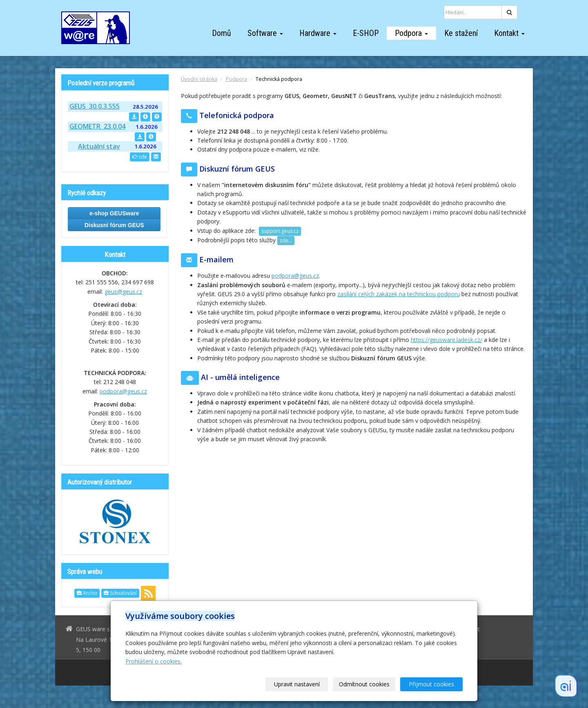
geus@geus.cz (123, 291)
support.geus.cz (280, 231)
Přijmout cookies (431, 684)
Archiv (87, 593)
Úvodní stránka (199, 79)
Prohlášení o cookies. (154, 661)
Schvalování (120, 593)
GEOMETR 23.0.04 (97, 126)
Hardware (318, 33)
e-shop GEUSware (114, 213)
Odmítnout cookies (364, 684)
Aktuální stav (99, 146)
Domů (222, 33)
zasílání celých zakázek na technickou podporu (399, 294)
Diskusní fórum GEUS (114, 225)
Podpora (411, 33)
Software (265, 33)
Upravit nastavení (297, 684)
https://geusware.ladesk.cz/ (447, 340)
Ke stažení (461, 33)
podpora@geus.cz (295, 276)
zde (140, 157)
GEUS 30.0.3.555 (95, 106)
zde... (286, 240)
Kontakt (509, 33)
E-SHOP (366, 33)
